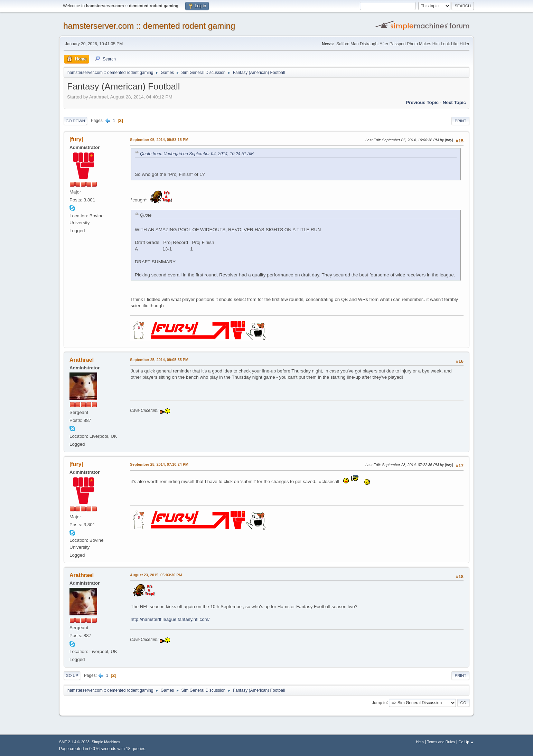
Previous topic (422, 102)
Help (420, 742)
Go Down (75, 121)
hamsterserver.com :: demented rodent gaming (149, 26)
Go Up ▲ (466, 742)
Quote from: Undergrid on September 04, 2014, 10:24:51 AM (197, 154)
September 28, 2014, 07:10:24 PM (159, 464)
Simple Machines (106, 742)
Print (460, 121)
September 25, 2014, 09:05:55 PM (159, 360)
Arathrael (82, 360)
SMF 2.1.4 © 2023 (74, 742)
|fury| (76, 139)
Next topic (454, 102)
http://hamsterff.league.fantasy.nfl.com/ (170, 619)
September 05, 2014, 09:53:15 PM (159, 140)
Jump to (379, 702)
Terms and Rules (441, 742)
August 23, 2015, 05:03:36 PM (156, 575)
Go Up (72, 675)
